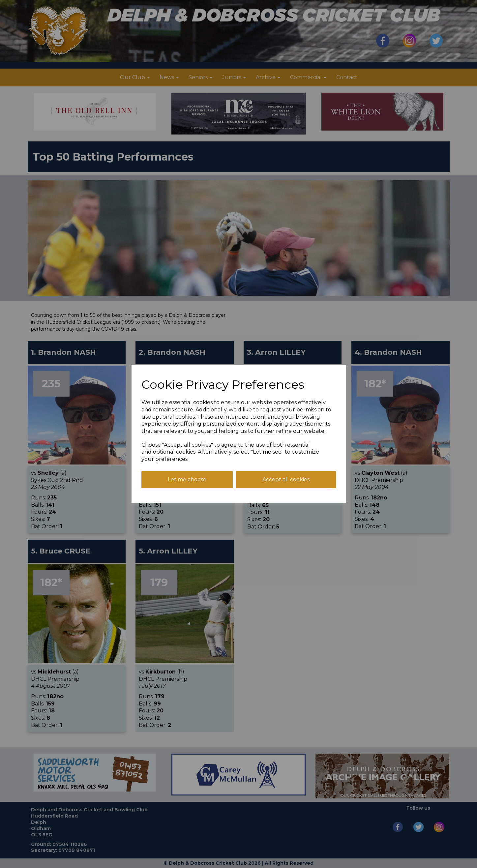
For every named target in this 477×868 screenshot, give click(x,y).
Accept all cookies (286, 479)
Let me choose (187, 479)
